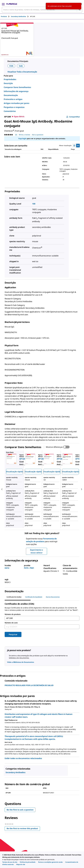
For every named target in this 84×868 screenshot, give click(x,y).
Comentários (10, 111)
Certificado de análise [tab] (14, 597)
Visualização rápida (14, 472)
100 (34, 204)
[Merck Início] (12, 4)
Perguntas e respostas (14, 107)
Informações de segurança (16, 91)
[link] (10, 862)
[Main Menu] (3, 4)
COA (11, 66)
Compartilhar (73, 117)
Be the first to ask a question (20, 810)
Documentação (11, 95)
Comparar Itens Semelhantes (17, 87)
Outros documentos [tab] (53, 597)
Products (4, 16)
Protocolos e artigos (13, 99)
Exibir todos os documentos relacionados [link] (23, 758)
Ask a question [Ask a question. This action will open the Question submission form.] (38, 135)
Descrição (8, 83)
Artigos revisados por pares (16, 103)
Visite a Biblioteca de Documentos (21, 662)
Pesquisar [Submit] (13, 634)
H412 (7, 568)
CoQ (21, 66)
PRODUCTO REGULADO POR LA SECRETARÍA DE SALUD (29, 685)
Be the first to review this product (23, 829)
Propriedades (10, 79)
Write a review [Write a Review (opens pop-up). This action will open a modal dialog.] (24, 135)
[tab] (6, 16)
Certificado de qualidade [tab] (34, 597)
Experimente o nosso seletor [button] (37, 551)
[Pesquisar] (79, 10)
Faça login (22, 138)
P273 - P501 (29, 568)
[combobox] (42, 10)
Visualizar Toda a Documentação (22, 72)
